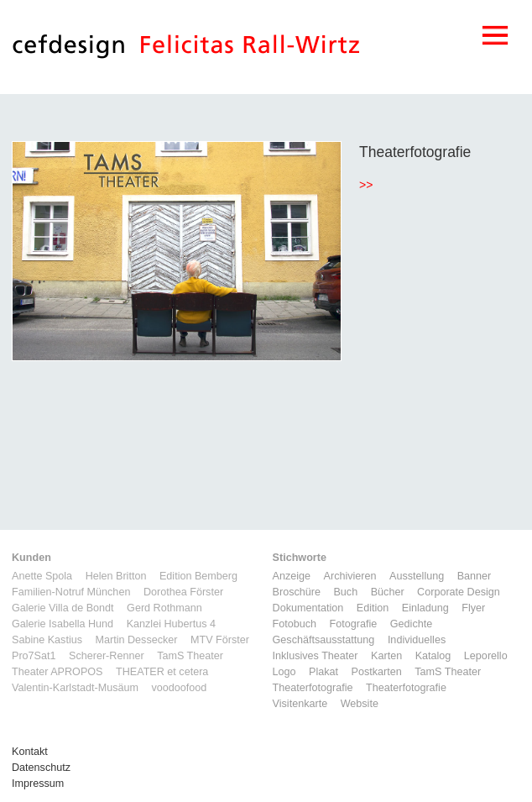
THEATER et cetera (162, 672)
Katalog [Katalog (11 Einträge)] (433, 656)
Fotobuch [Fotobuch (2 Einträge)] (295, 624)
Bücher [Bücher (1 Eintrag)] (388, 592)
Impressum (38, 784)
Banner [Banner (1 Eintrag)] (475, 576)
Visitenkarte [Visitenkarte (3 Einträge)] (300, 704)
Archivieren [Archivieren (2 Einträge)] (350, 576)
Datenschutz (41, 768)
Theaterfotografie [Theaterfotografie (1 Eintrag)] (313, 688)
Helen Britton (116, 576)
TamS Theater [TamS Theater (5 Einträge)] (448, 672)
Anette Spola (42, 576)
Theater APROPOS (57, 672)
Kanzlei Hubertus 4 (171, 624)
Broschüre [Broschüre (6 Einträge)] (297, 592)
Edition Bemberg (198, 576)
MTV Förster (220, 640)
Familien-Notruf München (71, 592)
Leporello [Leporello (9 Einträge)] (486, 656)
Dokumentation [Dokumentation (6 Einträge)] (308, 608)
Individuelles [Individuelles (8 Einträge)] (417, 640)
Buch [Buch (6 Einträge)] (345, 592)
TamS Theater (190, 656)
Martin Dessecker (137, 640)
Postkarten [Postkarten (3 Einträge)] (377, 672)
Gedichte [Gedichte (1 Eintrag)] (411, 624)
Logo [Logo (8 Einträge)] (284, 672)
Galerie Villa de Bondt (63, 608)
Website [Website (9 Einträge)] (360, 704)
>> (366, 185)
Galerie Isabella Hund (63, 624)
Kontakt (30, 752)
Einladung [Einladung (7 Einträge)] (425, 608)
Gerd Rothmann (164, 608)
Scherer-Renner (107, 656)
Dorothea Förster (183, 592)
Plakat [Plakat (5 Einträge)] (323, 672)
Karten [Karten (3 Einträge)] (386, 656)
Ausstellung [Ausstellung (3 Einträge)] (417, 576)
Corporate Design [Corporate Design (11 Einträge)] (459, 592)
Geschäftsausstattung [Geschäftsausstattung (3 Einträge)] (324, 640)
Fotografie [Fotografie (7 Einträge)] (354, 624)
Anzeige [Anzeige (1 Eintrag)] (292, 576)
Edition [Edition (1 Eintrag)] (373, 608)
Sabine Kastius (47, 640)
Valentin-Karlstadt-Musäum (75, 688)
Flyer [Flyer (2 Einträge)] (473, 608)
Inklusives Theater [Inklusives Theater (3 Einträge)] (316, 656)
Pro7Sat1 (34, 656)
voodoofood (179, 688)
